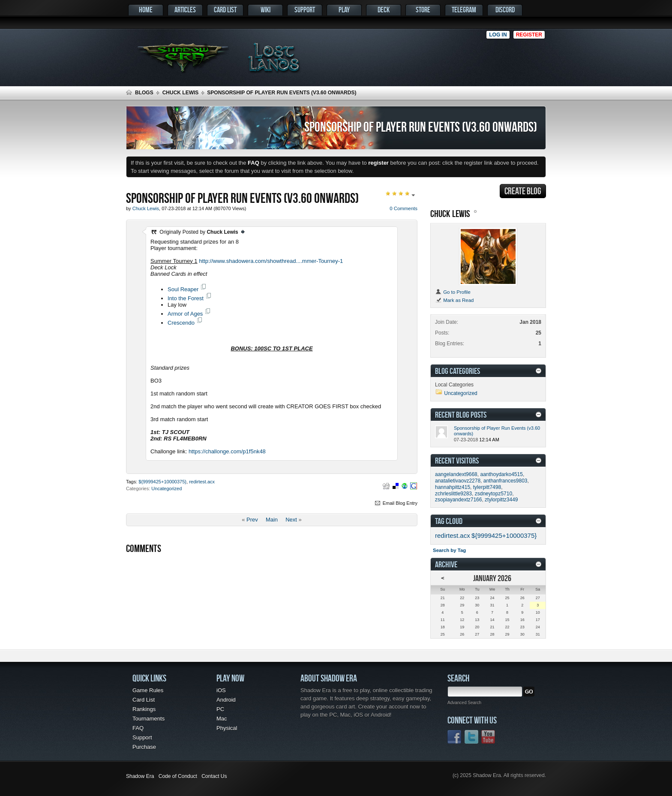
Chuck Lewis (181, 93)
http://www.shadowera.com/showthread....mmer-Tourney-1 (271, 261)
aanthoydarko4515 (501, 474)
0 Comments (403, 208)
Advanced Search (464, 703)
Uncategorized (166, 488)
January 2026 (492, 578)
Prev (252, 520)
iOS (221, 690)
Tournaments (148, 719)
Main (272, 520)
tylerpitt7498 (487, 487)
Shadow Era (140, 776)
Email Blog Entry (396, 503)
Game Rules (148, 690)
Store (423, 10)
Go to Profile (453, 292)
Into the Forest (186, 298)
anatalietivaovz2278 (458, 481)
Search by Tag (449, 550)
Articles (185, 10)
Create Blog (523, 191)
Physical (227, 728)
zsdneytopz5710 (493, 494)
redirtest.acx (202, 482)
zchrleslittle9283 (453, 494)
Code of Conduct (178, 776)
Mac (222, 719)
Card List (225, 10)
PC (220, 709)
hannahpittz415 (453, 487)
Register (529, 35)
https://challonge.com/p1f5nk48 (227, 451)
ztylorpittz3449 (501, 500)
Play (344, 10)
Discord (505, 10)
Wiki (265, 10)
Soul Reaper (183, 289)
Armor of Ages (185, 314)
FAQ (138, 728)
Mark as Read (454, 300)
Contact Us (214, 776)
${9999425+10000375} (162, 482)
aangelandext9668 (456, 474)
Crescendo (181, 323)
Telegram (464, 10)
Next (291, 520)
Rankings (144, 709)
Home (146, 10)
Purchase (144, 747)
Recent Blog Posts (461, 415)
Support (305, 10)
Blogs (144, 93)
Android (226, 700)
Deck (384, 10)
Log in (498, 35)
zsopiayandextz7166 (458, 500)
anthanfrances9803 (505, 481)
